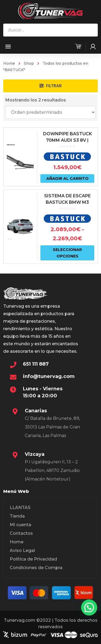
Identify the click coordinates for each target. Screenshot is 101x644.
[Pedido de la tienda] (51, 112)
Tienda (17, 516)
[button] (89, 607)
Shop (29, 63)
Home (9, 63)
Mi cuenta (20, 525)
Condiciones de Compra (36, 568)
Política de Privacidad (33, 559)
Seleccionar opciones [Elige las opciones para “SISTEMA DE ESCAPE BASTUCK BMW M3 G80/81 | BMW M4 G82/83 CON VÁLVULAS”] (67, 253)
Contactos (21, 533)
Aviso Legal (22, 550)
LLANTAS (20, 507)
